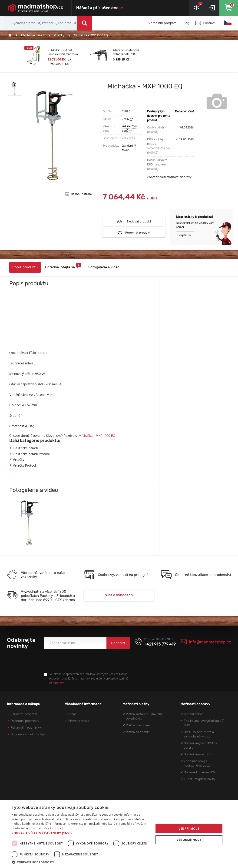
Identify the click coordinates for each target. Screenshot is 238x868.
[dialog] (119, 834)
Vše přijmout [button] (189, 829)
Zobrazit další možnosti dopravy (169, 177)
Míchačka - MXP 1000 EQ (97, 436)
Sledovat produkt (134, 222)
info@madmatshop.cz (210, 642)
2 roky (127, 119)
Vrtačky (18, 460)
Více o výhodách (119, 595)
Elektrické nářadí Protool (31, 454)
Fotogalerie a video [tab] (104, 267)
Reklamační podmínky (26, 728)
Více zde (59, 683)
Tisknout (80, 194)
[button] (81, 833)
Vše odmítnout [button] (189, 840)
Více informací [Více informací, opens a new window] (53, 828)
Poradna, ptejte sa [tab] (63, 266)
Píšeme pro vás (79, 721)
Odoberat (118, 643)
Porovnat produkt (134, 233)
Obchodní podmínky (25, 721)
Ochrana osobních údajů (28, 734)
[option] (54, 56)
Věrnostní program (24, 714)
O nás (72, 714)
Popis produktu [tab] (25, 267)
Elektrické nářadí (25, 448)
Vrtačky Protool (24, 466)
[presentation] (79, 661)
